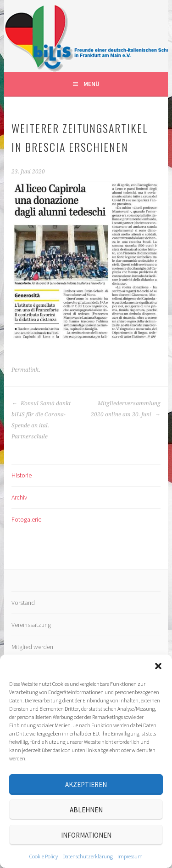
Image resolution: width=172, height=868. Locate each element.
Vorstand (23, 603)
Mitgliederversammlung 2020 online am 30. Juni (126, 409)
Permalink (25, 370)
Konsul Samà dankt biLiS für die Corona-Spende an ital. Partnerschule (41, 420)
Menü (92, 84)
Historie (22, 475)
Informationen (86, 835)
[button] (158, 666)
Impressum (130, 856)
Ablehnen (86, 810)
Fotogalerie (26, 519)
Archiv (19, 497)
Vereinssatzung (31, 625)
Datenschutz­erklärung (88, 856)
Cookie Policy (44, 856)
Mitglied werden (32, 647)
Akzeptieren (86, 785)
